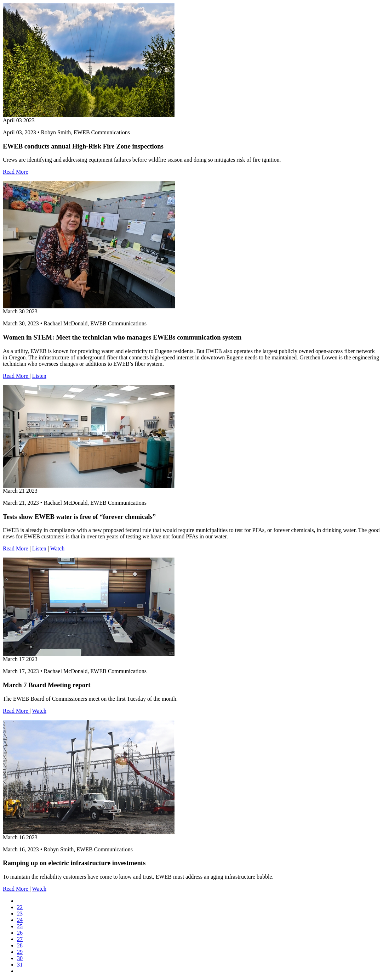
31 (20, 965)
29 (20, 952)
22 (20, 907)
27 (20, 939)
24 (20, 920)
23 (20, 914)
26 (20, 933)
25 (20, 926)
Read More (16, 172)
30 (20, 958)
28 (20, 945)
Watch (57, 548)
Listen (39, 376)
